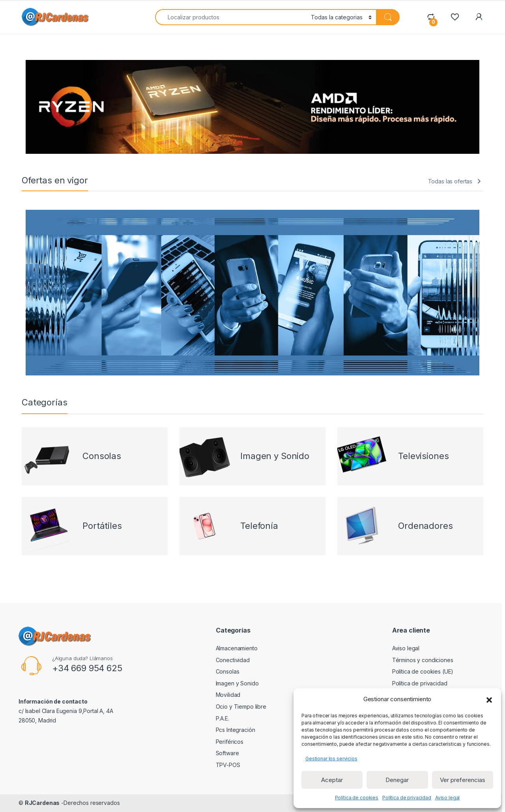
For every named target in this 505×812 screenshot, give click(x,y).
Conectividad (227, 660)
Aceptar (332, 780)
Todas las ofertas (450, 181)
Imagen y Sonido (231, 683)
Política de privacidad (407, 798)
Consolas (222, 671)
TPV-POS (222, 765)
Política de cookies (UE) (423, 671)
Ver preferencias (463, 780)
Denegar (397, 780)
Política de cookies (357, 798)
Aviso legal (447, 798)
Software (222, 753)
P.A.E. (217, 718)
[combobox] (231, 17)
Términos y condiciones (423, 660)
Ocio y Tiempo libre (235, 707)
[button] (489, 699)
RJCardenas (42, 803)
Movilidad (222, 695)
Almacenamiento (231, 648)
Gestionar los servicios (331, 759)
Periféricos (224, 742)
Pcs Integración (230, 730)
